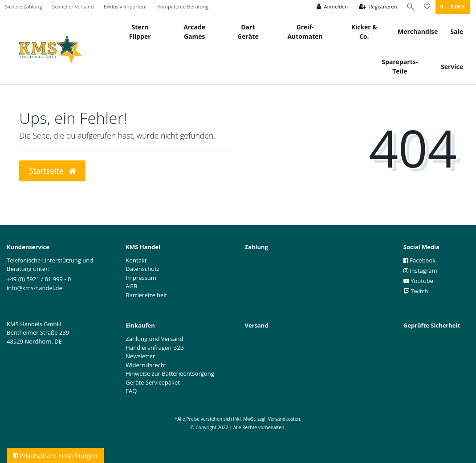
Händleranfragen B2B (155, 348)
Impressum (141, 278)
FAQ (131, 391)
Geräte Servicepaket (153, 382)
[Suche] (410, 7)
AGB (131, 286)
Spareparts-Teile (400, 66)
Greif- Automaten (305, 32)
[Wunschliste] (427, 7)
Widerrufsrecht (146, 365)
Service (452, 67)
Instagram (420, 270)
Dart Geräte (248, 32)
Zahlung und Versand (154, 339)
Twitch (416, 291)
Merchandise (418, 31)
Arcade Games (194, 32)
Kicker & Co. (364, 32)
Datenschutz (142, 269)
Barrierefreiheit (146, 295)
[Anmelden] (332, 7)
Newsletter (140, 356)
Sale (457, 31)
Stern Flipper (140, 32)
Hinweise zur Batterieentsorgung (170, 373)
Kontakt (136, 260)
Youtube (418, 281)
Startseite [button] (52, 171)
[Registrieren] (378, 7)
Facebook (419, 260)
